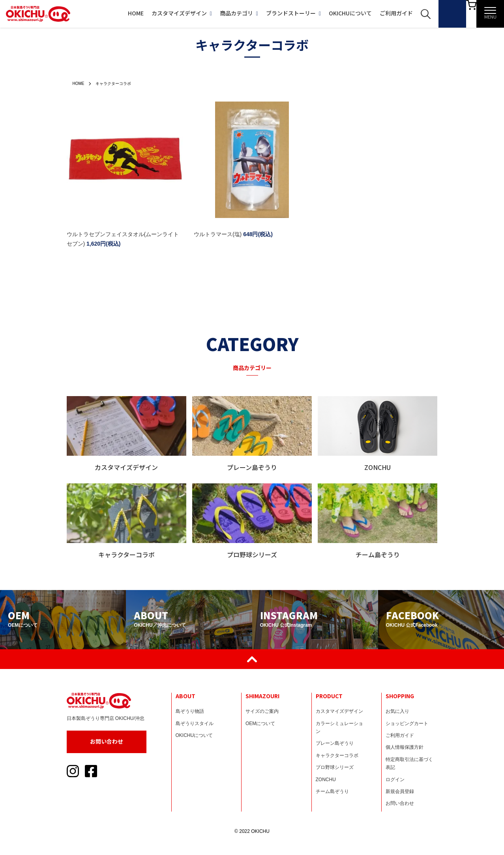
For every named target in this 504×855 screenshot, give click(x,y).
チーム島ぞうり (332, 791)
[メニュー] (490, 14)
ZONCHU (326, 780)
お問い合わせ (107, 741)
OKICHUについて (331, 13)
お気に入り (397, 711)
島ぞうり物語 (190, 711)
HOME (116, 13)
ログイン (395, 780)
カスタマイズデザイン (162, 13)
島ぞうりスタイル (195, 723)
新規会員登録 (400, 791)
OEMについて (260, 723)
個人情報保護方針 (405, 747)
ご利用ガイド (377, 13)
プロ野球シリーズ (335, 767)
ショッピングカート (407, 723)
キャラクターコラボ (119, 83)
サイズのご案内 (262, 711)
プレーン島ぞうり (335, 743)
